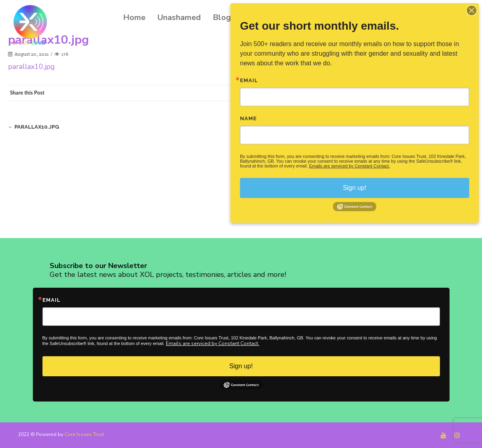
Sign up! (241, 366)
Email (51, 300)
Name (248, 118)
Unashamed (179, 17)
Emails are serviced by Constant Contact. (213, 343)
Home (134, 17)
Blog (222, 17)
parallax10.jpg (31, 67)
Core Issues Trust (84, 434)
